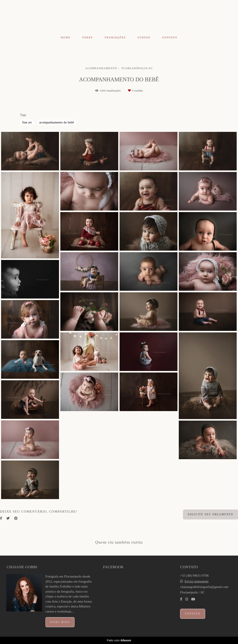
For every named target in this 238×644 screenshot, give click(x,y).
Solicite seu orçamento (210, 514)
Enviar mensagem (197, 581)
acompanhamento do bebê (57, 122)
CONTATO (170, 37)
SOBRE (88, 37)
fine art (27, 122)
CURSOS (144, 37)
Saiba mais (60, 622)
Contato (193, 614)
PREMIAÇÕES (115, 37)
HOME (66, 37)
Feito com (119, 640)
